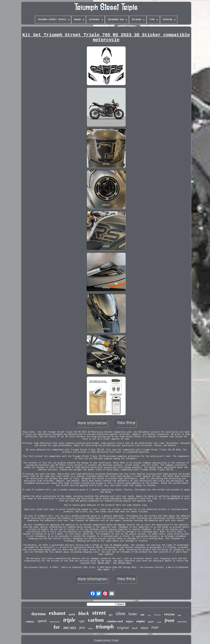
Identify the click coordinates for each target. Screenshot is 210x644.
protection (182, 622)
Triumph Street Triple (106, 640)
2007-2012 (70, 628)
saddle (159, 622)
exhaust (57, 613)
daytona (38, 614)
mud (149, 615)
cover (90, 628)
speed (42, 621)
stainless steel (115, 621)
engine (141, 621)
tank (179, 615)
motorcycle (55, 622)
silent (121, 614)
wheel (144, 628)
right (82, 621)
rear (155, 627)
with (72, 615)
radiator (30, 622)
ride (142, 615)
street (99, 613)
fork (82, 628)
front (169, 620)
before (130, 621)
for (57, 627)
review (169, 615)
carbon (96, 620)
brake (133, 614)
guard (151, 622)
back (135, 628)
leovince (157, 615)
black (84, 613)
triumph (105, 627)
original (123, 628)
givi (111, 615)
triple (69, 620)
